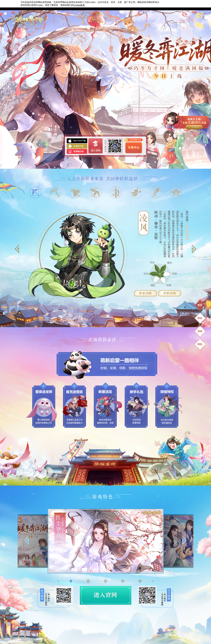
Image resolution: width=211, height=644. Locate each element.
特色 (200, 344)
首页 (200, 305)
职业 (200, 318)
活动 (200, 331)
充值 (186, 121)
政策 (79, 5)
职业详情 (146, 293)
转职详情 (170, 293)
